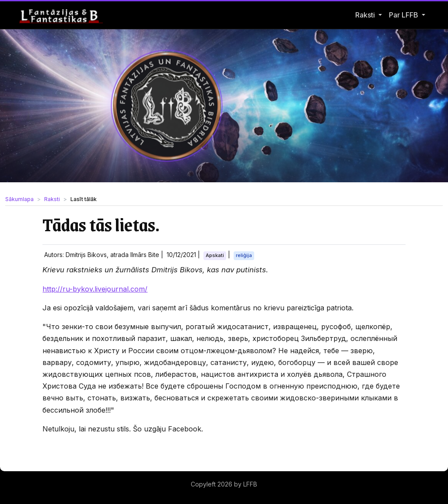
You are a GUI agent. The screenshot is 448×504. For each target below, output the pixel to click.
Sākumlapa (19, 199)
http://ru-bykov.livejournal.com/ (95, 289)
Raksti (365, 15)
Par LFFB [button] (404, 15)
